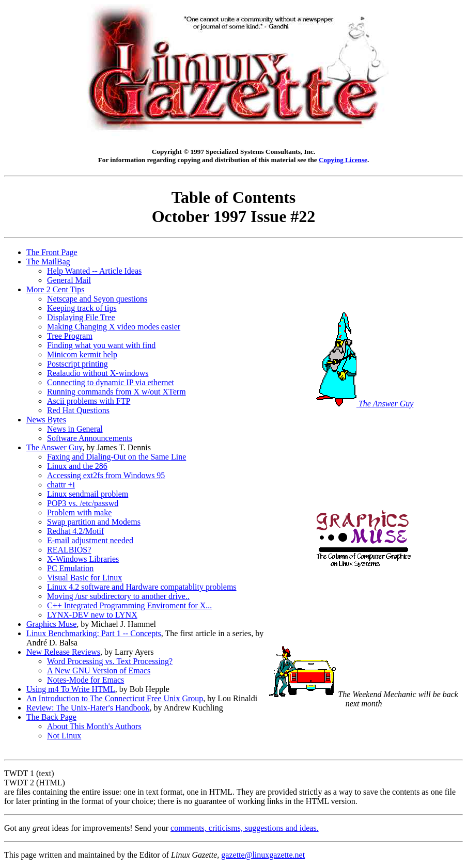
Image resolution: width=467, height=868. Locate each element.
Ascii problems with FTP (89, 401)
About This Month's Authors (94, 726)
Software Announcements (90, 438)
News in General (75, 429)
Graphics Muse (51, 624)
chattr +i (61, 485)
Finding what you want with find (101, 345)
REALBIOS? (69, 550)
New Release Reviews (63, 652)
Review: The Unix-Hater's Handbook (88, 708)
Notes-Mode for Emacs (85, 680)
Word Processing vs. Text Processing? (110, 661)
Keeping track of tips (82, 308)
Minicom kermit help (82, 354)
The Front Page (52, 252)
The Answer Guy (54, 447)
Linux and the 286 (77, 466)
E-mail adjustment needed (90, 540)
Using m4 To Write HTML (71, 689)
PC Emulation (70, 568)
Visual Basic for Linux (84, 578)
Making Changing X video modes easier (114, 327)
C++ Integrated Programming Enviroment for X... (129, 605)
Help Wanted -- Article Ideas (94, 271)
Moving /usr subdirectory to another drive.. (118, 596)
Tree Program (70, 336)
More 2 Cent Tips (55, 289)
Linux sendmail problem (88, 494)
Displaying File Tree (81, 317)
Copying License (343, 160)
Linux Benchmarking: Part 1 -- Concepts (94, 633)
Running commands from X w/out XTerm (116, 392)
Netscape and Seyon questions (97, 299)
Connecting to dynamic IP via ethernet (111, 382)
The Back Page (51, 717)
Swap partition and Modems (94, 522)
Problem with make (79, 512)
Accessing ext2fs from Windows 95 (106, 475)
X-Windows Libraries (83, 559)
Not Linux (64, 736)
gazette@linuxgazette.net (263, 855)
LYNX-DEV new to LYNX (92, 615)
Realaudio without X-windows (98, 373)
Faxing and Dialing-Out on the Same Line (116, 457)
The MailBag (48, 262)
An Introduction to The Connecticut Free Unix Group (115, 698)
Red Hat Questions (78, 410)
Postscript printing (77, 364)
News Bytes (46, 420)
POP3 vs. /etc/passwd (83, 503)
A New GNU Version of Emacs (99, 670)
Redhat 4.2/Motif (75, 531)
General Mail (69, 280)
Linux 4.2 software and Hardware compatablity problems (142, 587)
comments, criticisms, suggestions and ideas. (245, 828)
